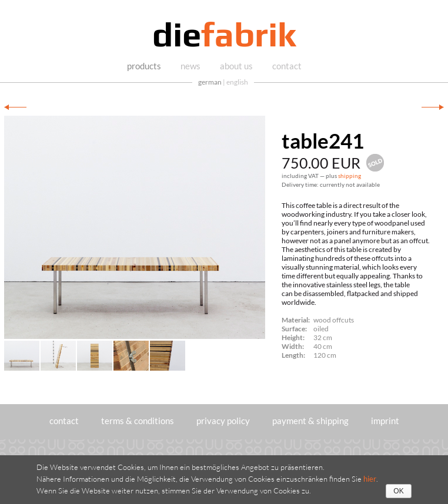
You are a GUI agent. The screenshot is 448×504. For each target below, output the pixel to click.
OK (398, 491)
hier (370, 479)
